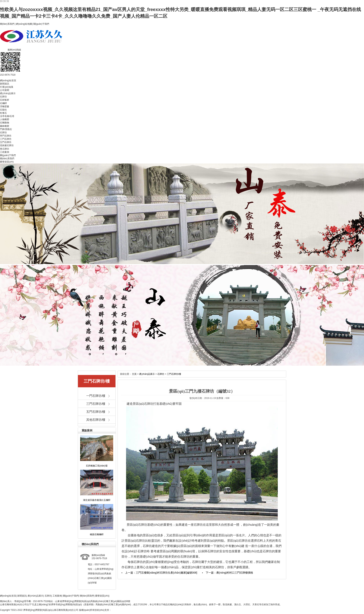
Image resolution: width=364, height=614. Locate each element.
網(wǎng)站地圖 (24, 24)
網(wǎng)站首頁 (8, 80)
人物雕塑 (5, 119)
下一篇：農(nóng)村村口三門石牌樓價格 (229, 573)
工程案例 (5, 152)
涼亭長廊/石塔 (7, 116)
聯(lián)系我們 (7, 24)
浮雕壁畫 (5, 107)
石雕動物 (5, 123)
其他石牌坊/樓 (96, 420)
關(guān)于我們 (41, 24)
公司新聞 (5, 90)
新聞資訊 (5, 84)
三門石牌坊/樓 (96, 404)
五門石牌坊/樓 (96, 412)
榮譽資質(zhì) (7, 162)
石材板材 (5, 100)
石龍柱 (3, 110)
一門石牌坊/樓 (96, 396)
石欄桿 (3, 103)
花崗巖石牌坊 (7, 145)
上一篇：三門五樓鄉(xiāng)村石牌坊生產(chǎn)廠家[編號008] (161, 573)
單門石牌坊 (6, 136)
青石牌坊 (5, 149)
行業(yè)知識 (7, 87)
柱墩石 (3, 113)
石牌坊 (3, 97)
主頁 (134, 374)
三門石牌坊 (6, 139)
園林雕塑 (5, 126)
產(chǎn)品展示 (8, 93)
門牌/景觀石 (6, 129)
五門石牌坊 (6, 142)
